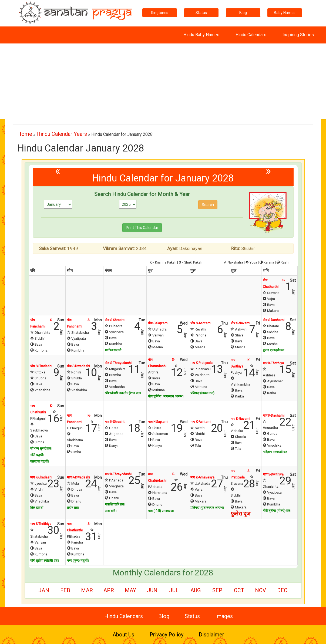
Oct (239, 590)
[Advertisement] (163, 81)
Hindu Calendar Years (62, 134)
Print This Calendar (142, 228)
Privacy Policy (167, 635)
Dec (282, 590)
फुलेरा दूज (241, 514)
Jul (174, 590)
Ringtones (160, 13)
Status (201, 13)
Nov (261, 590)
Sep (217, 590)
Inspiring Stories (298, 35)
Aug (196, 590)
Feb (65, 590)
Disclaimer (211, 635)
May (130, 590)
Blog (243, 13)
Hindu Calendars (251, 35)
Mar (87, 590)
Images (224, 616)
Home (25, 134)
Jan (44, 590)
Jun (152, 590)
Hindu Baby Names (201, 35)
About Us (123, 635)
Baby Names (285, 13)
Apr (109, 590)
